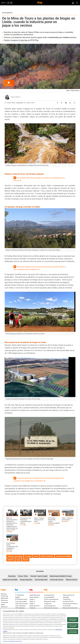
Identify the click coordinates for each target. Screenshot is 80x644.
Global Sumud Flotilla (10, 580)
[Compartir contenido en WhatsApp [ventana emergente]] (70, 102)
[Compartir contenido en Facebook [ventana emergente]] (57, 102)
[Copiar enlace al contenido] (74, 102)
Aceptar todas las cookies (73, 620)
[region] (40, 626)
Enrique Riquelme (26, 580)
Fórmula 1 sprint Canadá (39, 576)
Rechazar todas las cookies (73, 626)
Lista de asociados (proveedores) (12, 641)
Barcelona (12, 576)
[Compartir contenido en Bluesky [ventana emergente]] (66, 102)
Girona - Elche (23, 576)
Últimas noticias (72, 580)
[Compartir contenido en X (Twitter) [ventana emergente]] (62, 102)
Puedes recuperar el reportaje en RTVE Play (21, 40)
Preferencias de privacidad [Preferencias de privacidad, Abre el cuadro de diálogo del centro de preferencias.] (73, 632)
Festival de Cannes (57, 580)
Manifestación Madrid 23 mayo (61, 576)
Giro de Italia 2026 (41, 580)
